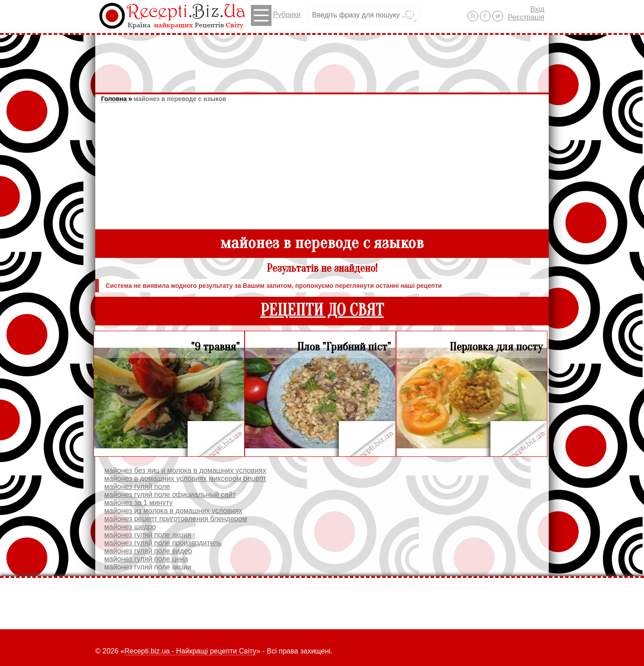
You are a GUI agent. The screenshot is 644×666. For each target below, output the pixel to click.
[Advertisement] (322, 59)
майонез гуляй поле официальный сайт (170, 495)
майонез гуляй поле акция (148, 535)
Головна (114, 99)
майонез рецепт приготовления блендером (176, 519)
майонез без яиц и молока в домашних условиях (185, 470)
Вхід (537, 9)
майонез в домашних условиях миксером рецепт (185, 478)
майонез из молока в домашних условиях (173, 511)
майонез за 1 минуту (138, 503)
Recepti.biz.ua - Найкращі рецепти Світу (190, 651)
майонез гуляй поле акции (148, 567)
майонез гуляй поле (137, 487)
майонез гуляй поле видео (148, 551)
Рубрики (276, 15)
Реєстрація (526, 17)
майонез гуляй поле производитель (163, 543)
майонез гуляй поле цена (146, 559)
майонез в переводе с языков (180, 99)
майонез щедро (130, 527)
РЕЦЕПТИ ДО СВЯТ (322, 310)
